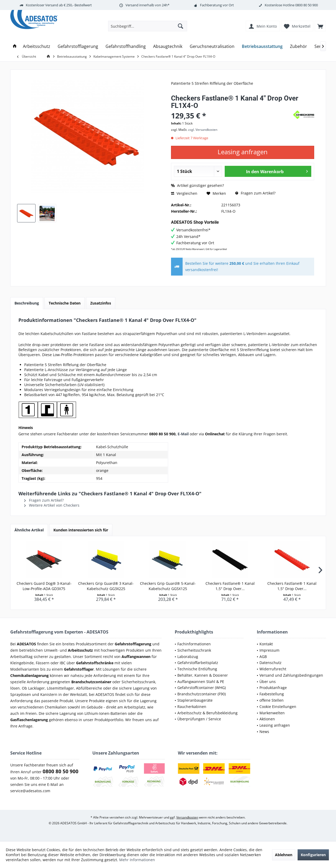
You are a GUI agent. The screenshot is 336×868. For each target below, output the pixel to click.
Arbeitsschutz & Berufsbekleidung (207, 713)
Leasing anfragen (275, 725)
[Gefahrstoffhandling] (126, 46)
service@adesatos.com (30, 791)
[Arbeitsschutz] (37, 46)
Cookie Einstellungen (278, 707)
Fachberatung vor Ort (217, 5)
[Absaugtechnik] (168, 46)
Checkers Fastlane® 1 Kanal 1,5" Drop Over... (230, 586)
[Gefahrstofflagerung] (78, 46)
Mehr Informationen (137, 860)
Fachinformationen (194, 644)
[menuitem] (320, 26)
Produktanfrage (273, 688)
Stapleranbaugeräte (195, 700)
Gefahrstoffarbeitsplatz (198, 663)
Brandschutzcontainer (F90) (202, 694)
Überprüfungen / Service (199, 719)
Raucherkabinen (192, 707)
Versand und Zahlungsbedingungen (291, 675)
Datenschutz (270, 663)
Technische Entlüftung (197, 669)
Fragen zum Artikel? (255, 193)
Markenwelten (272, 713)
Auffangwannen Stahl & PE (201, 682)
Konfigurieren (313, 855)
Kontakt (266, 644)
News (264, 732)
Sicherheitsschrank (194, 650)
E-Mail (183, 434)
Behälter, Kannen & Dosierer (203, 675)
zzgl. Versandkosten (203, 130)
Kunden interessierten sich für (81, 530)
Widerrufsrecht (273, 669)
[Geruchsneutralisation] (212, 46)
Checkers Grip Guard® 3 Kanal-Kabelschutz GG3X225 (106, 586)
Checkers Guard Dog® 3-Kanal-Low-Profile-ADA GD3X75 (44, 586)
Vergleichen (184, 193)
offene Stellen (272, 700)
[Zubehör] (299, 46)
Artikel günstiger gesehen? (197, 185)
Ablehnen (284, 855)
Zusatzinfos (101, 303)
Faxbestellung (272, 694)
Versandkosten (187, 817)
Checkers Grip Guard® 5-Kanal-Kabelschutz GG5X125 (168, 586)
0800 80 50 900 (307, 5)
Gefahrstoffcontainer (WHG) (202, 688)
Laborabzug (188, 657)
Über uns (268, 682)
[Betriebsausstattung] (262, 46)
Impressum (269, 650)
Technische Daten (65, 303)
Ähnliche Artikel (29, 530)
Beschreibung (27, 303)
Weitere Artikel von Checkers (52, 505)
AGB (263, 657)
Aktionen (267, 719)
